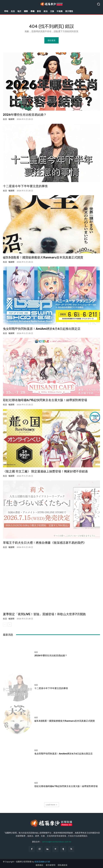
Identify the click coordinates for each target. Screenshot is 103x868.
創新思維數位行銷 (42, 862)
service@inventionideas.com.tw (57, 842)
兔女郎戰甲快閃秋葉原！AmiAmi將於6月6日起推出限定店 (42, 329)
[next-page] (10, 625)
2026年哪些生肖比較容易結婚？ (25, 115)
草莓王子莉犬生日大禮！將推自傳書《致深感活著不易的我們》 (45, 543)
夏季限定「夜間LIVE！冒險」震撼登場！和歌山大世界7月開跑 (44, 614)
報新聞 (11, 119)
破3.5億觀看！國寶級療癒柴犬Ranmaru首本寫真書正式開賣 (43, 257)
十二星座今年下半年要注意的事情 (25, 186)
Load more (52, 805)
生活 (5, 119)
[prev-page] (5, 625)
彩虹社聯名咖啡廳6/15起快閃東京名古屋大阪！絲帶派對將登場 (45, 400)
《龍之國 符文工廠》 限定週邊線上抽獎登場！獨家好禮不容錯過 (45, 471)
